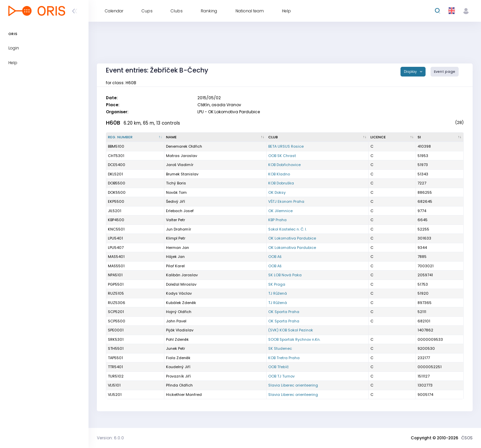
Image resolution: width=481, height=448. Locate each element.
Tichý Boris (176, 183)
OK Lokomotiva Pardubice (292, 238)
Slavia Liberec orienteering (293, 385)
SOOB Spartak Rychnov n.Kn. (294, 339)
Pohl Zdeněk (177, 339)
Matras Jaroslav (182, 156)
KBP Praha (277, 220)
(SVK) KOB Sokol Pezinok (291, 330)
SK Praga (277, 284)
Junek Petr (176, 348)
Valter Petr (176, 220)
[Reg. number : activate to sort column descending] (135, 137)
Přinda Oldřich (179, 385)
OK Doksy (277, 192)
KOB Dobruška (281, 183)
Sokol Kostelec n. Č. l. (287, 229)
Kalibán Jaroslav (182, 275)
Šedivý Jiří (176, 201)
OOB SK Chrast (282, 156)
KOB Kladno (279, 174)
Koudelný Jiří (178, 367)
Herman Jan (178, 248)
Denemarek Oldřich (184, 146)
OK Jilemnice (280, 211)
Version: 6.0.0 (110, 438)
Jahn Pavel (176, 321)
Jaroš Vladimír (180, 165)
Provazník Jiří (178, 376)
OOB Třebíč (279, 367)
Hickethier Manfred (184, 395)
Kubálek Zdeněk (181, 303)
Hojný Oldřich (179, 312)
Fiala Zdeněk (178, 358)
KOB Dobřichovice (284, 165)
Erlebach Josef (180, 211)
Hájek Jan (175, 257)
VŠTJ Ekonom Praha (286, 201)
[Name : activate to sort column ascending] (215, 137)
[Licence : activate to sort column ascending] (392, 137)
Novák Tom (176, 192)
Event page (445, 72)
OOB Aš (275, 257)
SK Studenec (280, 348)
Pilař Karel (175, 266)
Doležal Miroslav (181, 284)
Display (411, 72)
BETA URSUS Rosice (286, 146)
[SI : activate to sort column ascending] (440, 137)
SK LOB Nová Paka (285, 275)
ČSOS (467, 438)
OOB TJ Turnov (281, 376)
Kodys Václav (179, 293)
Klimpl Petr (176, 238)
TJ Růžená (278, 293)
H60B (113, 123)
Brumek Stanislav (182, 174)
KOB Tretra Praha (284, 358)
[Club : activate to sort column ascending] (318, 137)
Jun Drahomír (179, 229)
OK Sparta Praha (284, 312)
